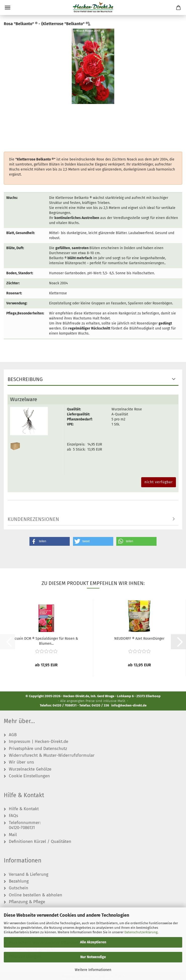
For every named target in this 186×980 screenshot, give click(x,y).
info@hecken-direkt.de (129, 705)
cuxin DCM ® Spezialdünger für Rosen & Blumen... (46, 641)
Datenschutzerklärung (141, 932)
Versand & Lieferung (29, 875)
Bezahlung (19, 881)
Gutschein (18, 888)
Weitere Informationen (93, 970)
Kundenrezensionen (33, 519)
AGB (13, 735)
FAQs (13, 816)
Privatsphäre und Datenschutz (38, 749)
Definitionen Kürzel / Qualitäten (40, 842)
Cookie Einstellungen (29, 776)
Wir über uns (21, 762)
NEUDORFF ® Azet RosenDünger (139, 639)
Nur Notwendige (93, 957)
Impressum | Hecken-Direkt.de (39, 742)
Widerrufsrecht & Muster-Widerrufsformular (52, 755)
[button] (50, 541)
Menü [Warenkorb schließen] (8, 8)
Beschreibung (25, 379)
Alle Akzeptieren (93, 942)
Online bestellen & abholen (35, 895)
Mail (13, 835)
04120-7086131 (22, 828)
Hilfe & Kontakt (24, 809)
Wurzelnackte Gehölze (30, 769)
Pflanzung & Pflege (27, 902)
